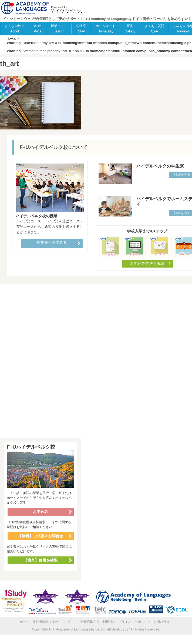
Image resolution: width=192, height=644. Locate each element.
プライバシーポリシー (134, 622)
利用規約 (109, 622)
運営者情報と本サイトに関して (55, 622)
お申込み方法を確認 (147, 263)
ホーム (25, 622)
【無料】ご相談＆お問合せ (41, 536)
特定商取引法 (90, 622)
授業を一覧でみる (52, 242)
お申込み (41, 512)
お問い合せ (161, 622)
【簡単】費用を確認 (41, 560)
